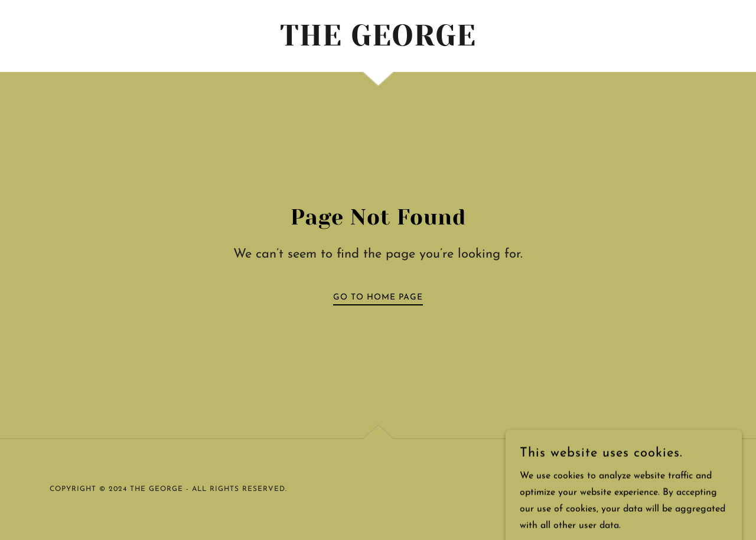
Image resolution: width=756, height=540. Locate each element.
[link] (378, 43)
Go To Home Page (378, 297)
